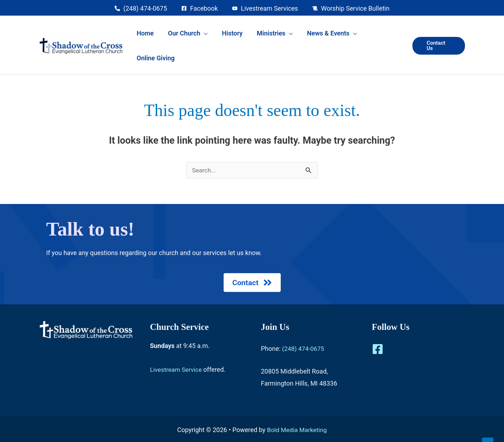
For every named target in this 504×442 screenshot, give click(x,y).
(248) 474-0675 (304, 331)
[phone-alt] (141, 8)
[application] (217, 35)
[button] (438, 35)
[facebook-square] (200, 8)
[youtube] (265, 8)
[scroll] (351, 8)
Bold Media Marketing (297, 412)
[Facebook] (378, 332)
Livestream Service (177, 352)
